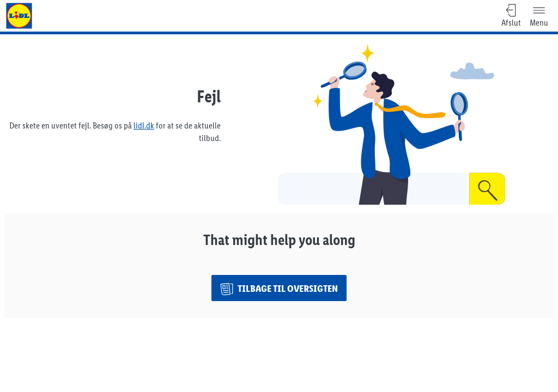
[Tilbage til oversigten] (279, 288)
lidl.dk (144, 125)
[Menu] (539, 16)
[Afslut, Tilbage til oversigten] (511, 16)
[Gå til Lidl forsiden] (19, 16)
